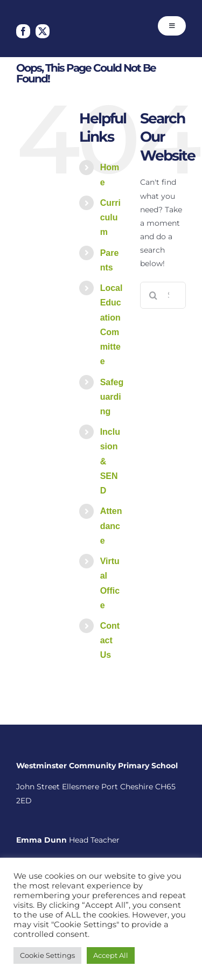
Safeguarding (112, 397)
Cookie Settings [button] (47, 955)
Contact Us (110, 640)
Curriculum (110, 217)
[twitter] (43, 31)
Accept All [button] (111, 955)
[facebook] (23, 31)
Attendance (111, 526)
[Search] (154, 295)
